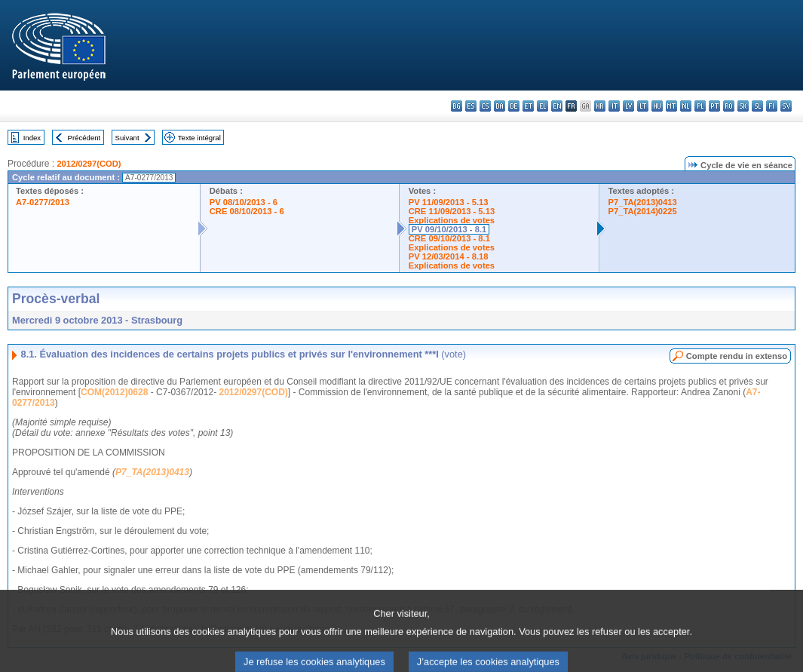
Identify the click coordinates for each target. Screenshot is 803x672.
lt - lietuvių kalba (643, 106)
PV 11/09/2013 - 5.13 (449, 202)
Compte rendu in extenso (737, 356)
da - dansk (500, 106)
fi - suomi (772, 106)
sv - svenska (786, 106)
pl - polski (700, 106)
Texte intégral (199, 138)
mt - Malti (671, 106)
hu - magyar (657, 106)
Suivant (127, 138)
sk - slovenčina (743, 106)
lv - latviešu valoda (628, 106)
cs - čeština (485, 106)
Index (32, 138)
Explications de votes (452, 220)
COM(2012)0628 (114, 392)
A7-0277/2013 (43, 202)
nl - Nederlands (686, 106)
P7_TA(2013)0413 (643, 202)
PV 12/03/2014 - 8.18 (449, 256)
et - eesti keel (528, 106)
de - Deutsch (514, 106)
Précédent (84, 138)
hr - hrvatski (600, 106)
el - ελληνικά (542, 106)
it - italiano (614, 106)
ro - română (729, 106)
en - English (557, 106)
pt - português (714, 106)
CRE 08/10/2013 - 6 (247, 211)
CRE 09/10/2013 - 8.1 (449, 238)
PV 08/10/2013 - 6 (244, 202)
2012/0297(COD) (89, 164)
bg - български (457, 106)
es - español (471, 106)
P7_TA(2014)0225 (643, 211)
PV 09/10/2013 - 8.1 (449, 229)
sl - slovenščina (757, 106)
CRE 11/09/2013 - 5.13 (452, 211)
